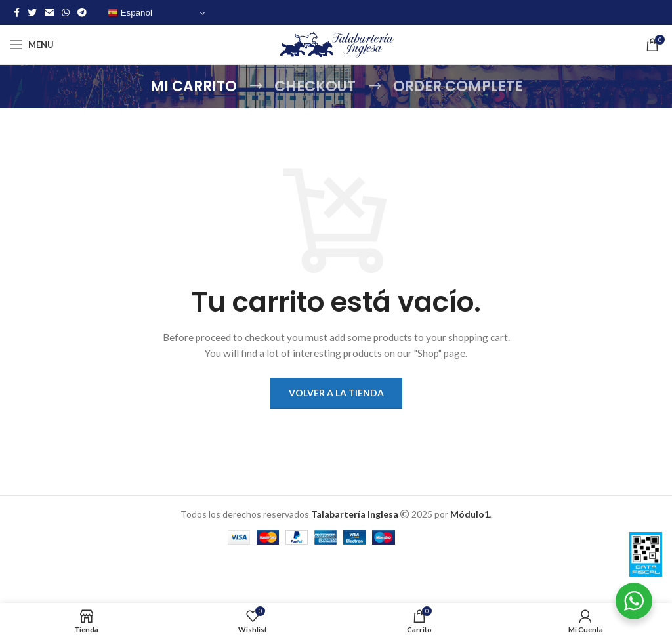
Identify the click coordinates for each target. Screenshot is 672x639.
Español (130, 13)
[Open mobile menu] (32, 45)
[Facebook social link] (17, 12)
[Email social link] (49, 12)
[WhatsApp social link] (66, 12)
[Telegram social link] (82, 12)
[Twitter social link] (32, 12)
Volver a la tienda (336, 393)
